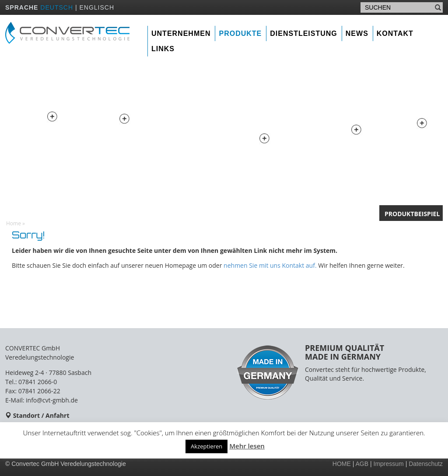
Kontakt (395, 33)
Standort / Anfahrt (41, 415)
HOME (342, 464)
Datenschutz (426, 464)
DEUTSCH (57, 7)
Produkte (240, 33)
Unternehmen (181, 33)
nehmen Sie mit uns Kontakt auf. (270, 265)
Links (163, 49)
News (357, 33)
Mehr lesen (247, 446)
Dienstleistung (304, 33)
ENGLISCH (97, 7)
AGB (362, 464)
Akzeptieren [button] (206, 446)
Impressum (389, 464)
